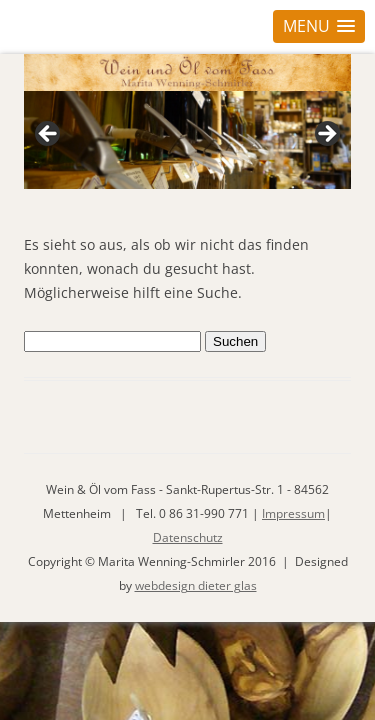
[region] (187, 140)
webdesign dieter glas (196, 585)
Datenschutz (188, 537)
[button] (319, 26)
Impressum (293, 513)
